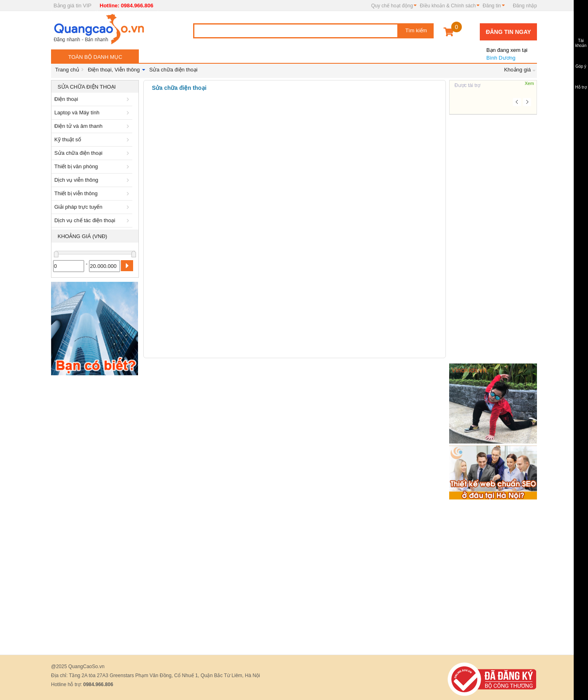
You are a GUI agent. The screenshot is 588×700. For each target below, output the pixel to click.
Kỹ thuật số (93, 139)
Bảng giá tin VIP (72, 6)
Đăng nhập (525, 6)
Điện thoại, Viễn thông (114, 70)
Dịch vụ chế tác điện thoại (93, 220)
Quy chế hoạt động (392, 6)
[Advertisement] (95, 502)
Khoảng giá (517, 70)
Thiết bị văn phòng (93, 166)
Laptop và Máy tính (93, 113)
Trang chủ (67, 70)
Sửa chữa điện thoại (174, 70)
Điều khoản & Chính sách (448, 6)
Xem (529, 83)
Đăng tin (492, 6)
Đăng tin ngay (509, 32)
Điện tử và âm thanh (93, 126)
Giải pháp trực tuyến (93, 207)
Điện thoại (93, 99)
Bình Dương (506, 51)
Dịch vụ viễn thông (93, 180)
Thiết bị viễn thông (93, 193)
